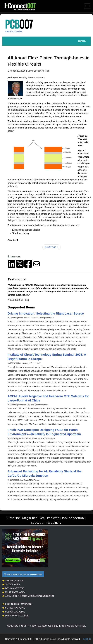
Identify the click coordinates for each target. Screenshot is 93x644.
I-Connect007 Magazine (17, 604)
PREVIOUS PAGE (14, 32)
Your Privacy (28, 626)
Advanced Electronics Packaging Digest (28, 596)
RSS (83, 626)
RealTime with (49, 518)
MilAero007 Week (14, 592)
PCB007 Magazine (14, 612)
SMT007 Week (11, 584)
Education (38, 523)
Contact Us (45, 626)
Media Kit (72, 626)
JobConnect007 (73, 518)
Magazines (30, 518)
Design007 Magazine (15, 616)
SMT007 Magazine (14, 608)
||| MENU (82, 41)
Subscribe (13, 518)
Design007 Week (13, 588)
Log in (87, 639)
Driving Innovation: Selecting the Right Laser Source (46, 313)
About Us (13, 626)
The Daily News (13, 581)
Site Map (59, 626)
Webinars (54, 523)
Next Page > (51, 247)
